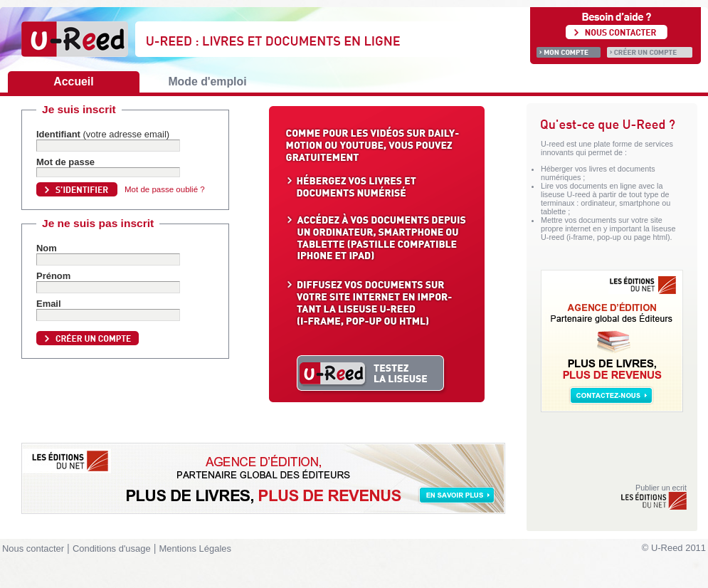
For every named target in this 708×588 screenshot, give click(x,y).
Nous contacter (33, 548)
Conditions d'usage (112, 548)
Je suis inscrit (79, 109)
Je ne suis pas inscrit (98, 223)
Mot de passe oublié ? (165, 189)
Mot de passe (65, 162)
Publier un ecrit (653, 497)
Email (49, 304)
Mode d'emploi (207, 82)
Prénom (53, 276)
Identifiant (103, 134)
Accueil (73, 82)
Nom (47, 248)
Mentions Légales (195, 548)
